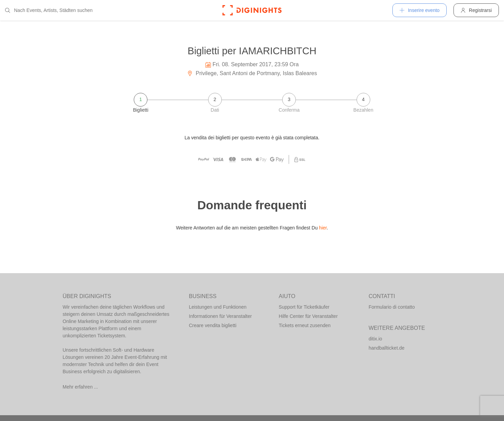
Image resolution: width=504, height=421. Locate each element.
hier (323, 228)
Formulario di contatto (392, 307)
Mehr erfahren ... (81, 387)
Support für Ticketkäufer (304, 307)
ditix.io (375, 339)
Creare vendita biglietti (213, 325)
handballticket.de (386, 348)
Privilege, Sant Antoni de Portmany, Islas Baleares (252, 73)
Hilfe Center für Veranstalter (308, 316)
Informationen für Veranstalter (220, 316)
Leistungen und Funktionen (218, 307)
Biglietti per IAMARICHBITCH (252, 51)
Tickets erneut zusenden (305, 325)
